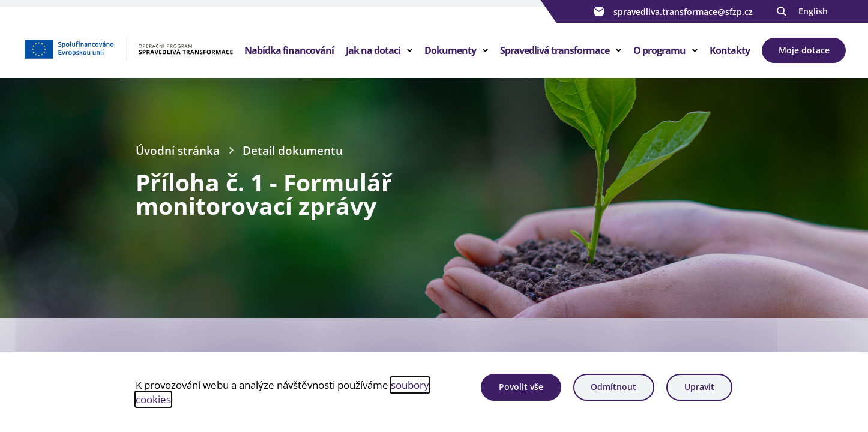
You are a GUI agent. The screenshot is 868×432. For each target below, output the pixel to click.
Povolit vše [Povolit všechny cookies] (521, 387)
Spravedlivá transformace (555, 50)
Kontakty (730, 50)
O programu (659, 50)
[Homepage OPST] (128, 49)
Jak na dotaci (373, 50)
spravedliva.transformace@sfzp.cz (672, 11)
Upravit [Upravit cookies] (699, 387)
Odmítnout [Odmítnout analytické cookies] (613, 387)
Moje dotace (804, 50)
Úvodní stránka (178, 150)
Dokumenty (450, 50)
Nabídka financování (289, 50)
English (813, 11)
